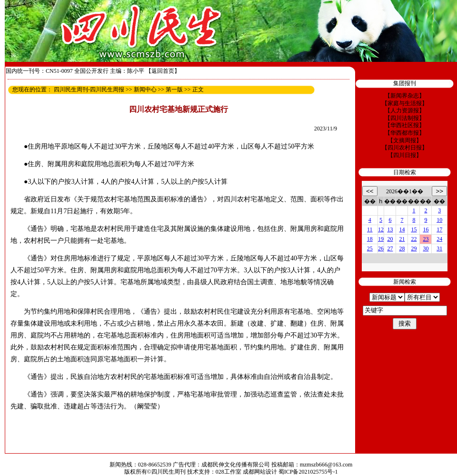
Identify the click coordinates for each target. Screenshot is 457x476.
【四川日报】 (405, 155)
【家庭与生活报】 (405, 103)
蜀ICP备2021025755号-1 (308, 472)
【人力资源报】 (405, 110)
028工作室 (228, 472)
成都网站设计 (260, 472)
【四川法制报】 (405, 118)
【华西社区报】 (405, 125)
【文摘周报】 (405, 140)
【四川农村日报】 (405, 148)
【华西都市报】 (405, 133)
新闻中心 (145, 89)
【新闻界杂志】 (405, 96)
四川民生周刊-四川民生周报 (89, 89)
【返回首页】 (163, 71)
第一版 (174, 89)
